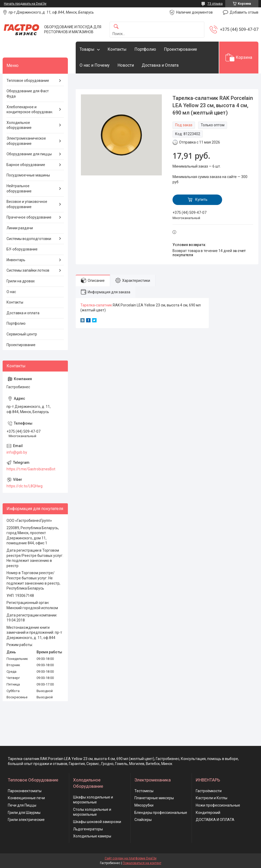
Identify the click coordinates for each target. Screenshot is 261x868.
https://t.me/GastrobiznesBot (31, 469)
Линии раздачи (20, 228)
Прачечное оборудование (29, 217)
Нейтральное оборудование (19, 189)
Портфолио (145, 49)
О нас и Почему (95, 65)
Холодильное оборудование (19, 125)
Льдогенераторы (88, 829)
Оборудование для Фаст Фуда (28, 94)
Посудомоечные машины (28, 175)
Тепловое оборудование (28, 81)
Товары (87, 49)
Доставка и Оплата (160, 65)
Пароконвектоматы (25, 791)
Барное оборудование (26, 165)
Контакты (117, 49)
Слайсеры (143, 820)
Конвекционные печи (26, 798)
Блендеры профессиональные (161, 813)
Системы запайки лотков (28, 270)
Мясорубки (144, 805)
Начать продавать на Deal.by (25, 4)
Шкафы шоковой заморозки (97, 822)
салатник (104, 305)
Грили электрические (26, 820)
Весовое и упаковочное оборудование (27, 204)
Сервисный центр (22, 334)
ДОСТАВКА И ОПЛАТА (215, 820)
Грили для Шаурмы (24, 813)
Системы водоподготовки (29, 239)
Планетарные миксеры (154, 798)
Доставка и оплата (23, 313)
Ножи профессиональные (218, 805)
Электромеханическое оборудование (26, 141)
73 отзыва (215, 4)
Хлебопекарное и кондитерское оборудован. (30, 110)
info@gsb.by (17, 452)
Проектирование (180, 49)
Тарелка (88, 305)
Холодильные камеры (92, 836)
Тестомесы (144, 791)
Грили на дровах (21, 281)
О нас (11, 292)
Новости (126, 65)
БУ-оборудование (22, 249)
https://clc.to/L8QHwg (25, 486)
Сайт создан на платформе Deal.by (131, 858)
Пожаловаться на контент (142, 863)
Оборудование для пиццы (29, 154)
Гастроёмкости (209, 791)
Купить (201, 199)
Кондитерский (208, 813)
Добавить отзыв (244, 12)
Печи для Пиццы (22, 805)
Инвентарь (16, 260)
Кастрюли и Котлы (212, 798)
